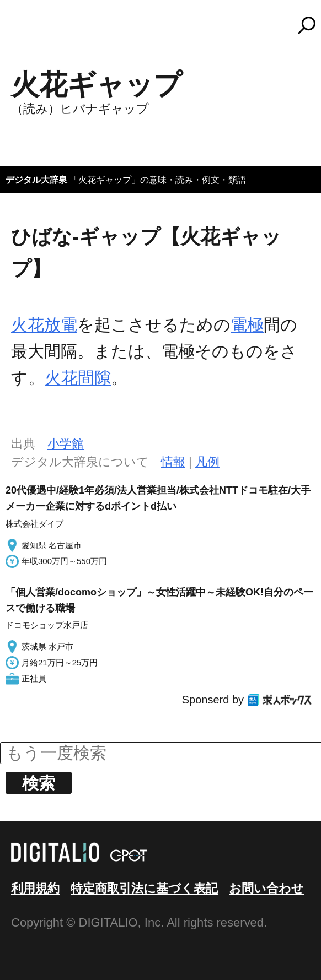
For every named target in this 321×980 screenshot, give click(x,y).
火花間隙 (78, 378)
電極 (247, 325)
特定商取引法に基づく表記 (144, 888)
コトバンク (165, 25)
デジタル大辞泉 (36, 180)
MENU (28, 30)
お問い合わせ (266, 888)
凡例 (207, 462)
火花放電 (44, 325)
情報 (173, 462)
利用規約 (35, 888)
